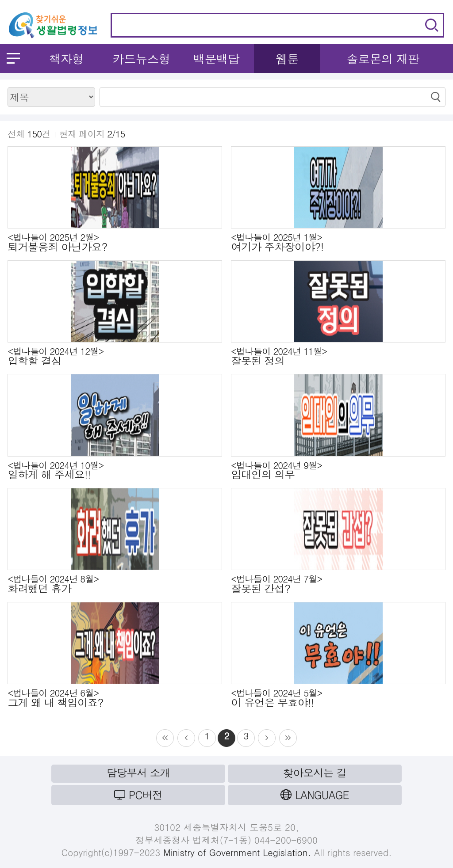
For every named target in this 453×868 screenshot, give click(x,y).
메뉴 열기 (13, 58)
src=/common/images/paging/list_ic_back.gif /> (165, 738)
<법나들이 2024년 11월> (338, 356)
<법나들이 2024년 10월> (115, 470)
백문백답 (216, 59)
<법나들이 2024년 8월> (115, 584)
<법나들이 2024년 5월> (338, 698)
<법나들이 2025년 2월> (115, 242)
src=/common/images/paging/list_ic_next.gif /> (288, 738)
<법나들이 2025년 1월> (338, 242)
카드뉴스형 (141, 59)
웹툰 (287, 59)
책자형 (66, 59)
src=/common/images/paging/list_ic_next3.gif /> (267, 738)
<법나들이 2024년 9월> (338, 470)
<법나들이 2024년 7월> (338, 584)
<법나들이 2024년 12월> (115, 356)
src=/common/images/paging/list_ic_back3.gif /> (186, 738)
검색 (432, 25)
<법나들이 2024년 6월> (115, 698)
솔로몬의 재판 (383, 59)
